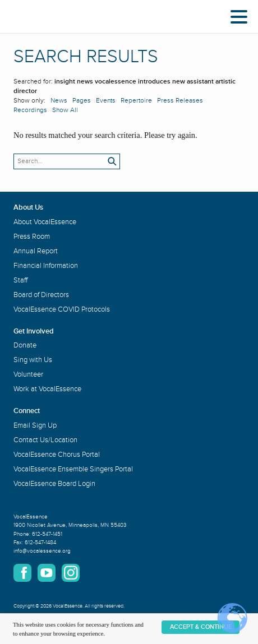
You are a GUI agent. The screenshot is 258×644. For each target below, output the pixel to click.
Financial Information (46, 266)
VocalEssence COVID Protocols (62, 309)
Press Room (32, 237)
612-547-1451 (47, 534)
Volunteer (28, 374)
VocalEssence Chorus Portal (57, 455)
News (59, 101)
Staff (20, 280)
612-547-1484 (40, 543)
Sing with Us (33, 360)
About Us (28, 207)
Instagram (71, 573)
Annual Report (36, 251)
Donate (25, 345)
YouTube (47, 573)
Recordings (30, 110)
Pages (82, 101)
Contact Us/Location (45, 440)
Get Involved (34, 331)
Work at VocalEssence (47, 389)
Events (106, 101)
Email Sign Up (35, 425)
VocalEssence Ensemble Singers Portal (73, 469)
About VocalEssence (45, 222)
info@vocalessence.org (42, 551)
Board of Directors (41, 295)
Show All (65, 110)
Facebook (22, 573)
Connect (27, 411)
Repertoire (136, 101)
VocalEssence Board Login (54, 484)
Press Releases (180, 101)
